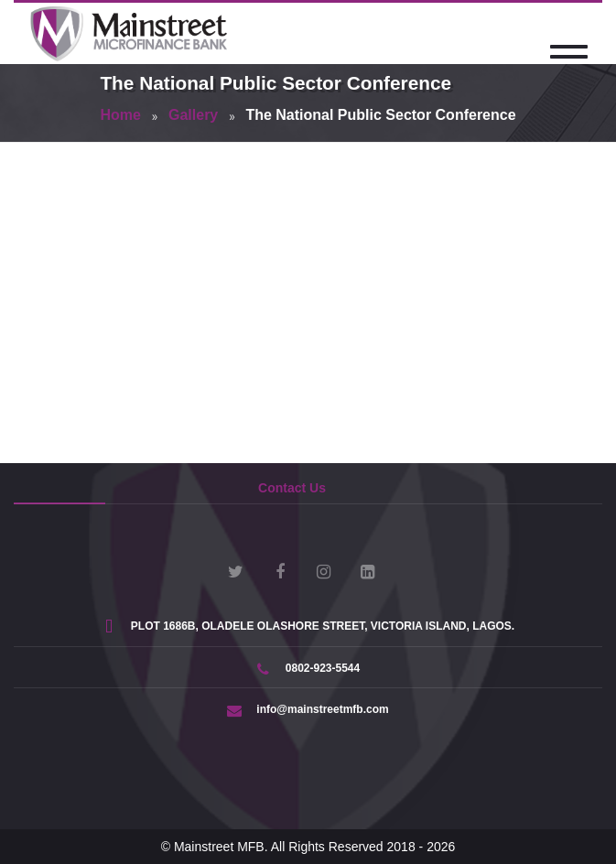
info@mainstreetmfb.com (308, 709)
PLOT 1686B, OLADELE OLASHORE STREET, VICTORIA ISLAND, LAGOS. (308, 626)
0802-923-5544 (308, 668)
